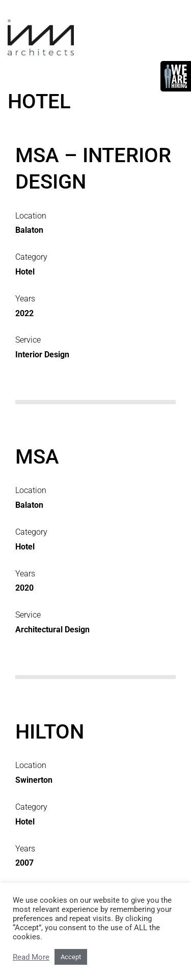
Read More (31, 957)
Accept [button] (71, 957)
